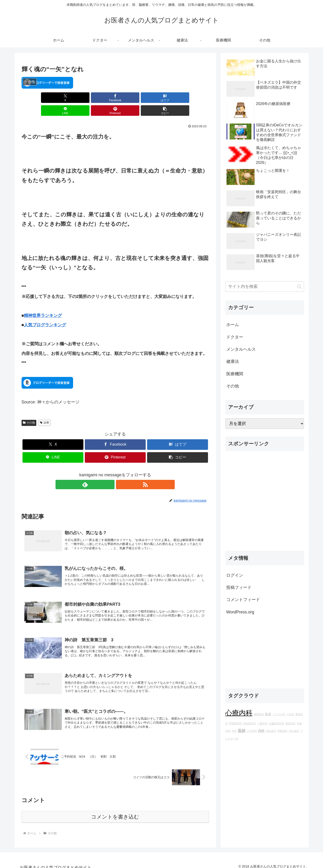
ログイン (235, 575)
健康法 (233, 361)
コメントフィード (243, 600)
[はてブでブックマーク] (99, 98)
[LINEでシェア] (131, 98)
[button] (194, 98)
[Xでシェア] (37, 98)
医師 (242, 730)
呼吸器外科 (236, 723)
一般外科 (262, 723)
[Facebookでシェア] (68, 98)
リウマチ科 (279, 714)
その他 (29, 410)
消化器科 (271, 731)
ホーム (233, 325)
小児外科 (252, 731)
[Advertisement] (265, 503)
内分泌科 (294, 731)
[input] (265, 287)
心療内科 (239, 713)
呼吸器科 (282, 731)
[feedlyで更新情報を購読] (110, 472)
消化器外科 (250, 723)
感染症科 (290, 723)
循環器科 (259, 714)
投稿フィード (239, 587)
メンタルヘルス (241, 349)
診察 (45, 410)
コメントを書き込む (115, 812)
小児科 (290, 714)
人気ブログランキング (45, 312)
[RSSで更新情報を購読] (121, 472)
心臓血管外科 (276, 723)
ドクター (235, 337)
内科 (261, 731)
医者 (268, 714)
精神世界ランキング (43, 303)
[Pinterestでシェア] (162, 98)
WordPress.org (240, 612)
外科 (234, 731)
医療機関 (235, 374)
